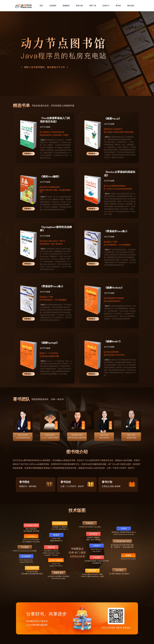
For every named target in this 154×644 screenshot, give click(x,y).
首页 (41, 6)
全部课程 (53, 6)
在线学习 (106, 6)
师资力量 (79, 6)
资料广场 (93, 6)
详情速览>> (28, 154)
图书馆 (118, 6)
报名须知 (131, 6)
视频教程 (66, 6)
